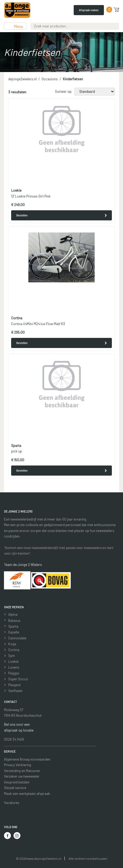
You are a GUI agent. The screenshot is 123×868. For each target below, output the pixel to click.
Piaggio (14, 673)
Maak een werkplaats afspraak (27, 794)
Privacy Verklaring (17, 765)
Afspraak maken (89, 10)
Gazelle (14, 632)
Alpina (13, 614)
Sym (12, 656)
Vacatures (12, 803)
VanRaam (15, 691)
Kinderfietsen (73, 79)
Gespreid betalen (17, 782)
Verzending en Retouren (22, 771)
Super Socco (18, 679)
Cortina (14, 650)
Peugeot (14, 685)
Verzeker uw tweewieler (22, 776)
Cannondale (17, 638)
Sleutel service (15, 788)
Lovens (14, 667)
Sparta (13, 626)
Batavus (14, 620)
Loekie (13, 661)
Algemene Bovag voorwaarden (27, 759)
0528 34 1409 (14, 739)
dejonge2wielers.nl (22, 79)
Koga (12, 644)
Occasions (50, 79)
